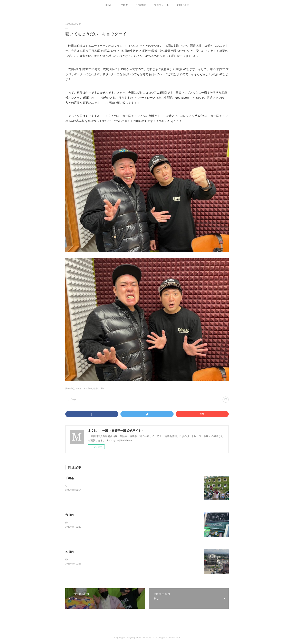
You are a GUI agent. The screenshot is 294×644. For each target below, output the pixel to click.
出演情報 (141, 5)
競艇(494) (70, 388)
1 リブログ (71, 399)
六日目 (70, 515)
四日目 (70, 552)
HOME (109, 5)
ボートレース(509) (84, 388)
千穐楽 (70, 478)
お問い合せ (183, 5)
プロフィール (161, 5)
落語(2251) (99, 388)
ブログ (124, 5)
